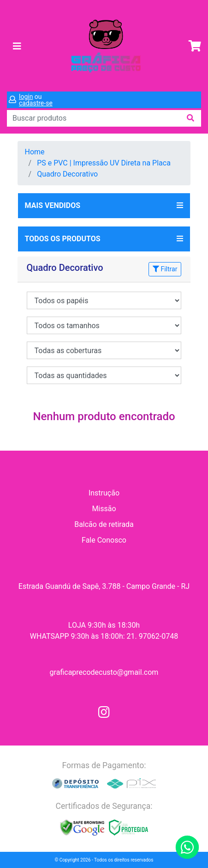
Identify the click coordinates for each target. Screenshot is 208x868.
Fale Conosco (104, 540)
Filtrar (165, 269)
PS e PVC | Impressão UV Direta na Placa (104, 163)
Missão (104, 509)
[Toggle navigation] (17, 46)
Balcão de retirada (104, 524)
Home (35, 152)
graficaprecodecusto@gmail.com (104, 672)
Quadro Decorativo (67, 174)
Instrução (104, 493)
